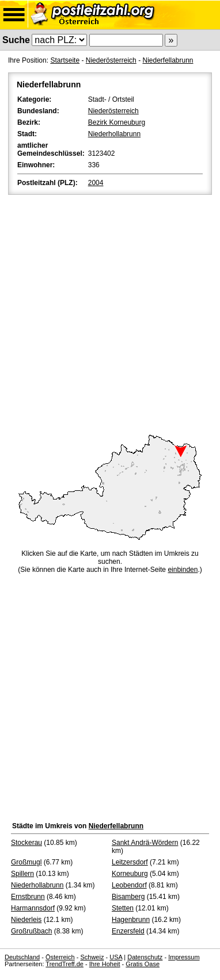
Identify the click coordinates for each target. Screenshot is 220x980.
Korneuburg (130, 874)
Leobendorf (129, 885)
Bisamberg (128, 897)
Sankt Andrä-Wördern (145, 843)
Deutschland (22, 957)
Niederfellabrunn (168, 60)
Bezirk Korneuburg (117, 122)
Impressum (184, 957)
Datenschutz (145, 957)
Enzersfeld (128, 931)
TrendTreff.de (65, 964)
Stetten (123, 908)
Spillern (22, 874)
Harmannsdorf (33, 908)
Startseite (65, 60)
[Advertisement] (110, 313)
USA (116, 957)
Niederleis (26, 920)
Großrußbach (31, 931)
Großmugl (26, 862)
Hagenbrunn (131, 920)
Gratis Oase (143, 964)
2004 (96, 183)
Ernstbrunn (28, 897)
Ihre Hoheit (105, 964)
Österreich (60, 957)
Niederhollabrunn (114, 134)
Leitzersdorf (130, 862)
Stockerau (26, 843)
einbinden (183, 570)
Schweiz (92, 957)
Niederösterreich (111, 60)
